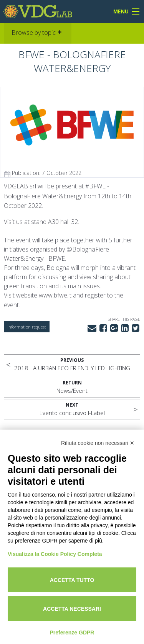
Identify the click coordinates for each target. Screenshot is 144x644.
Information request (27, 327)
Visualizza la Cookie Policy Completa (55, 554)
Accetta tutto (72, 580)
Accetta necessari (72, 609)
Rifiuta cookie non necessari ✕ (98, 443)
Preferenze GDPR (72, 633)
